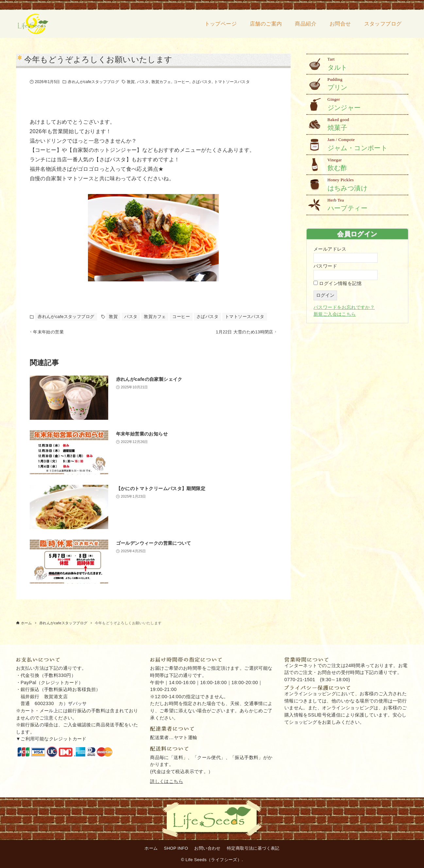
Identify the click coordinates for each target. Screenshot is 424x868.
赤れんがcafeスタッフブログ (93, 82)
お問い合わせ (207, 848)
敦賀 (131, 82)
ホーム (151, 848)
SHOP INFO (176, 848)
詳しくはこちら (167, 781)
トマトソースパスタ (232, 82)
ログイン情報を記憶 (338, 283)
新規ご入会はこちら (335, 314)
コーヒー (181, 82)
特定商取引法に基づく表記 (253, 848)
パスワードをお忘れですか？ (344, 307)
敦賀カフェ (161, 82)
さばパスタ (202, 82)
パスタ (143, 82)
